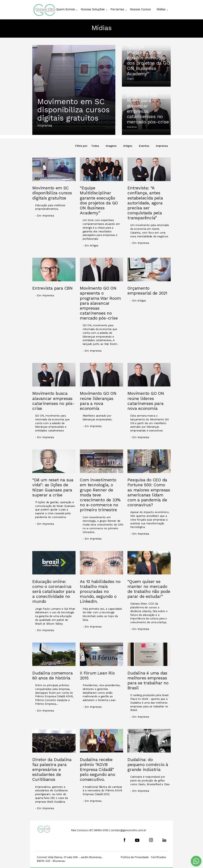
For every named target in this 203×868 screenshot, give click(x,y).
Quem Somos (66, 9)
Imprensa (162, 146)
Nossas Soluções (93, 9)
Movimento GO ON (100, 21)
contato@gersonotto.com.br (128, 830)
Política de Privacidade (135, 857)
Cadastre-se (132, 21)
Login (160, 21)
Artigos (128, 146)
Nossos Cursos (140, 9)
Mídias (161, 9)
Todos (95, 146)
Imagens (111, 146)
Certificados (158, 857)
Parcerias (117, 9)
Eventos (144, 146)
